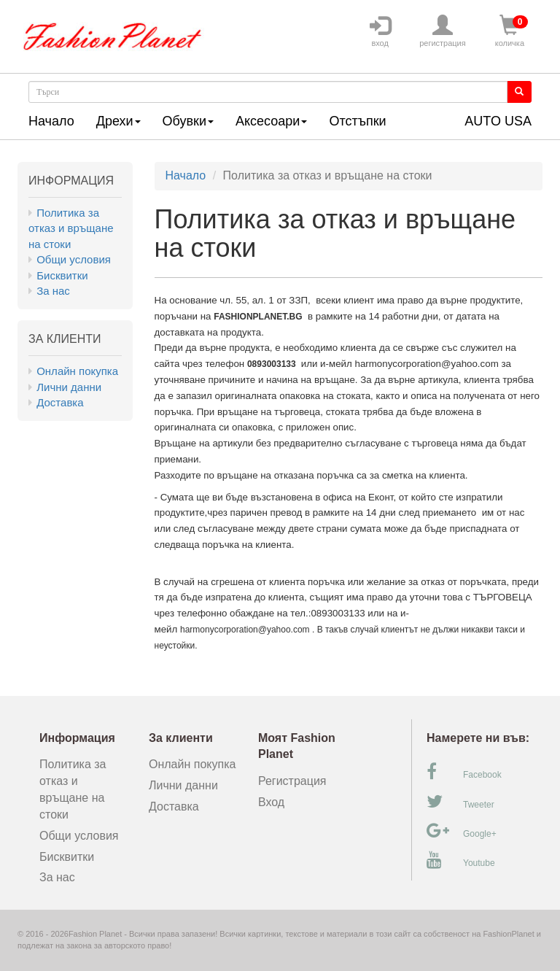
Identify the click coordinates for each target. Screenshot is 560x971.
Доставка (60, 402)
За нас (53, 291)
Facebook (464, 772)
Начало (51, 121)
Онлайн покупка (77, 371)
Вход (271, 802)
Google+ (462, 831)
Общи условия (74, 259)
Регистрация (292, 781)
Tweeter (460, 802)
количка (510, 31)
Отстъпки (357, 121)
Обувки (188, 121)
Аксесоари (271, 121)
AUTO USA (498, 121)
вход (380, 31)
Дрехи (118, 121)
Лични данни (69, 387)
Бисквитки (62, 275)
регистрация (443, 31)
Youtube (461, 860)
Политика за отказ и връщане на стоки (71, 228)
